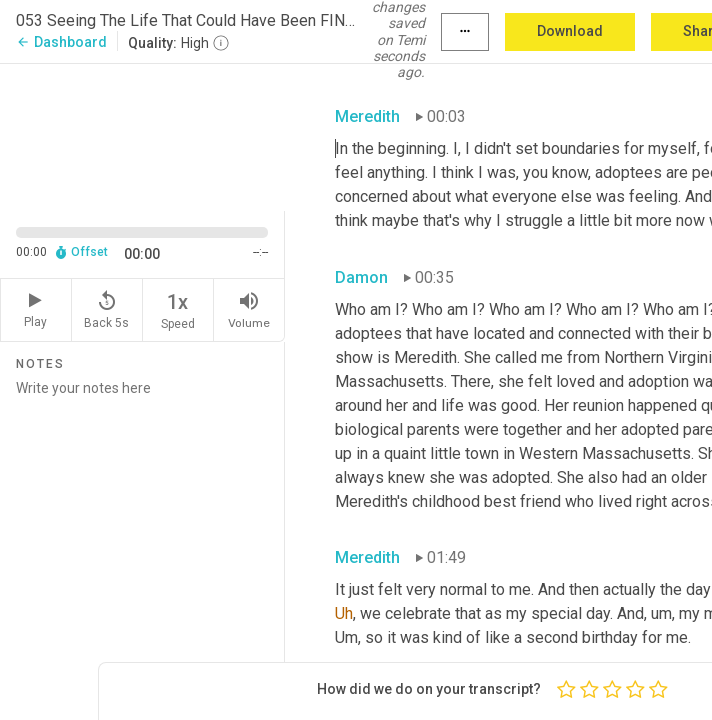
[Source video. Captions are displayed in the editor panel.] (142, 135)
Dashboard (61, 42)
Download (570, 31)
